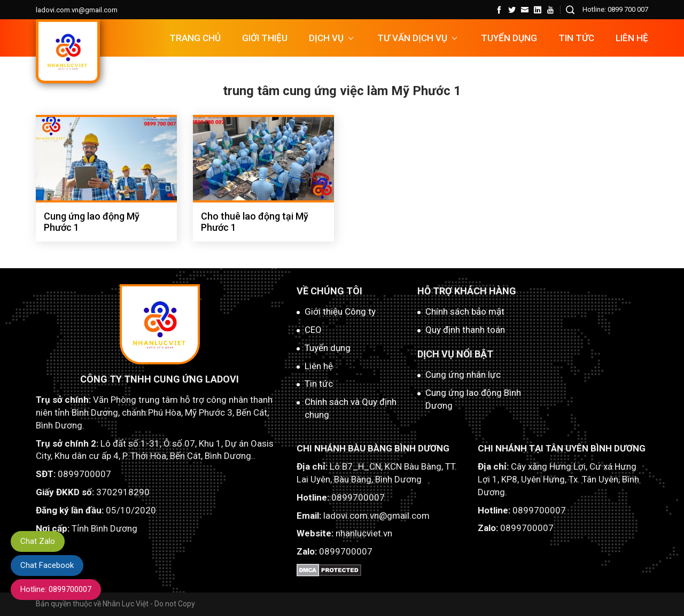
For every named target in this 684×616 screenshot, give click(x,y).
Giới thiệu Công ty (340, 311)
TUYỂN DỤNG (509, 38)
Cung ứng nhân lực (463, 375)
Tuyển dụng (328, 348)
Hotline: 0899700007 (56, 589)
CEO (313, 330)
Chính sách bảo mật (465, 311)
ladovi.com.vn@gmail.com (77, 10)
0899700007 (84, 474)
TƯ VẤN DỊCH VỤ (412, 38)
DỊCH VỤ (326, 38)
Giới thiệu (265, 38)
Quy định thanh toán (465, 330)
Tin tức (576, 38)
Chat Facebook (47, 565)
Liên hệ (632, 38)
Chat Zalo (38, 541)
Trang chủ (195, 38)
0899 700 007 (628, 9)
